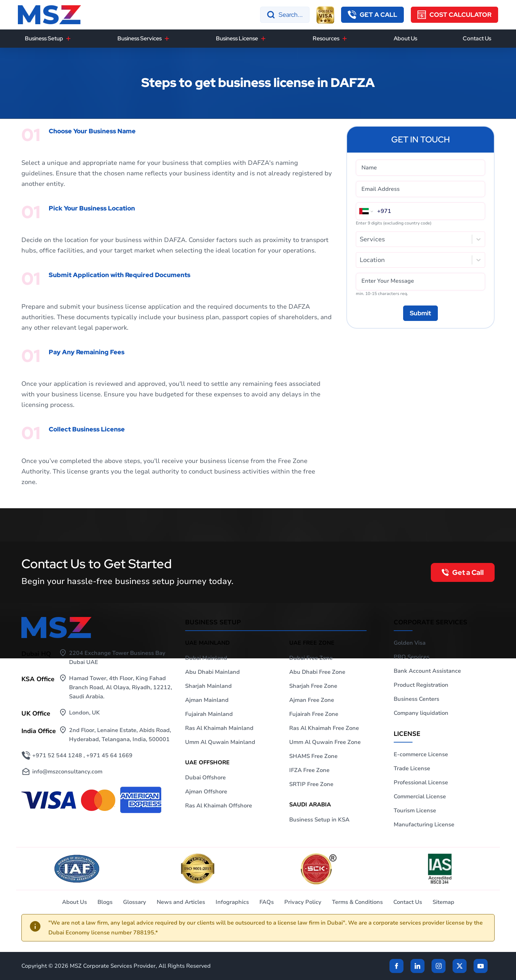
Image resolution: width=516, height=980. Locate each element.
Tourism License (415, 811)
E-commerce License (421, 754)
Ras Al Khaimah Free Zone (324, 728)
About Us (405, 38)
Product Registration (421, 685)
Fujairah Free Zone (314, 714)
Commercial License (420, 797)
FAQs (267, 902)
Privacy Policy (303, 902)
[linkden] (417, 966)
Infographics (232, 902)
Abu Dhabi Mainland (212, 672)
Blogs (105, 902)
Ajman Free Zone (312, 700)
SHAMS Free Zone (313, 756)
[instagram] (439, 966)
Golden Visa (410, 643)
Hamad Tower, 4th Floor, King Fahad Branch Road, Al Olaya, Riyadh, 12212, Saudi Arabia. (121, 687)
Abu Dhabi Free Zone (317, 672)
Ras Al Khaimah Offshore (219, 806)
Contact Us (477, 38)
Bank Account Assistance (427, 671)
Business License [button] (237, 38)
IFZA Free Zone (309, 770)
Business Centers (416, 699)
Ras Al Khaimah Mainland (219, 728)
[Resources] (345, 39)
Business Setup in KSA (319, 820)
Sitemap (443, 902)
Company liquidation (421, 713)
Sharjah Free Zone (313, 686)
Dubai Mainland (206, 658)
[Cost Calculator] (454, 15)
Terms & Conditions (357, 902)
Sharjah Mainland (208, 686)
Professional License (421, 783)
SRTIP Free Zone (311, 784)
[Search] (285, 15)
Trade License (412, 768)
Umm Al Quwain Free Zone (325, 742)
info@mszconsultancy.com (67, 772)
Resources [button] (326, 38)
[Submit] (420, 313)
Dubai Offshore (205, 778)
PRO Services (412, 657)
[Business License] (263, 39)
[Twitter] (460, 966)
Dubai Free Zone (311, 658)
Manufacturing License (424, 825)
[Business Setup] (68, 39)
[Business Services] (167, 39)
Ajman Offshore (206, 792)
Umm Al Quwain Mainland (220, 742)
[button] (372, 15)
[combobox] (361, 239)
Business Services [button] (140, 38)
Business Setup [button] (44, 38)
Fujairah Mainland (209, 714)
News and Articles (181, 902)
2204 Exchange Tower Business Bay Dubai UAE (117, 658)
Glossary (135, 902)
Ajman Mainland (207, 700)
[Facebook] (396, 966)
